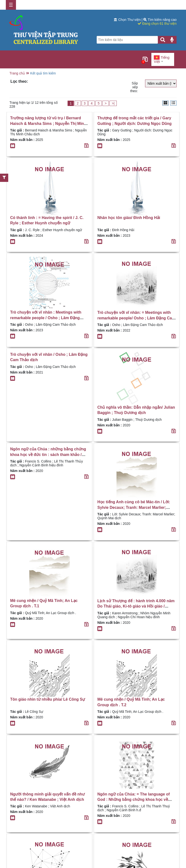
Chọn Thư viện (128, 20)
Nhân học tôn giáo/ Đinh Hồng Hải (129, 218)
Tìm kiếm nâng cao (160, 20)
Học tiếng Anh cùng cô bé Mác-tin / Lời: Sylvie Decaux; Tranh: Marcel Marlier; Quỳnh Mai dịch (134, 507)
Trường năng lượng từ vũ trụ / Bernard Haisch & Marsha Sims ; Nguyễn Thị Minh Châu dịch (48, 123)
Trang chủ (17, 73)
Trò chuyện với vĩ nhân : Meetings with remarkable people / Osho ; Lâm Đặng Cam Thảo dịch (46, 318)
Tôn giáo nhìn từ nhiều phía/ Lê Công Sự (48, 699)
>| (113, 103)
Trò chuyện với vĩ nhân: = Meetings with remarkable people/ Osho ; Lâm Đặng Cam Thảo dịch (136, 318)
